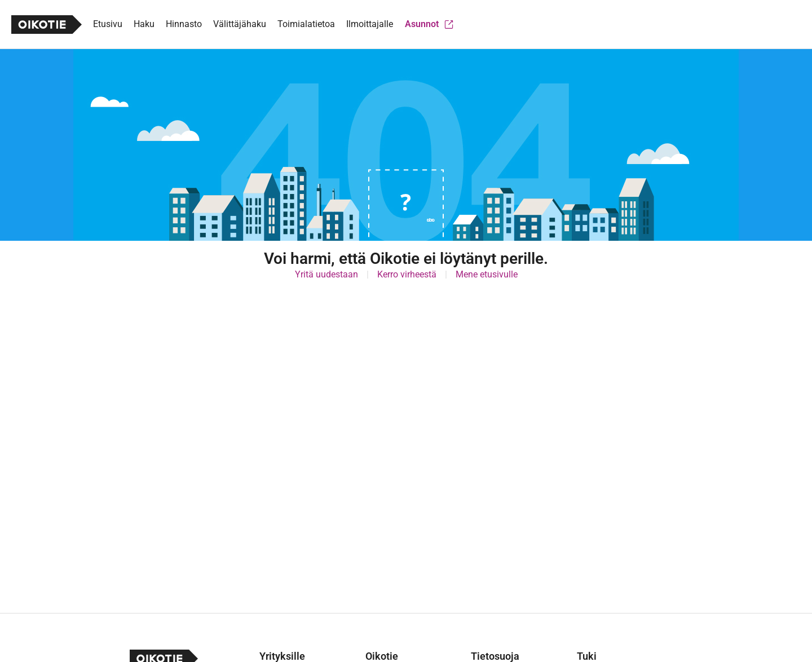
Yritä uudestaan (326, 274)
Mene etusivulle (487, 274)
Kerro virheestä (407, 274)
